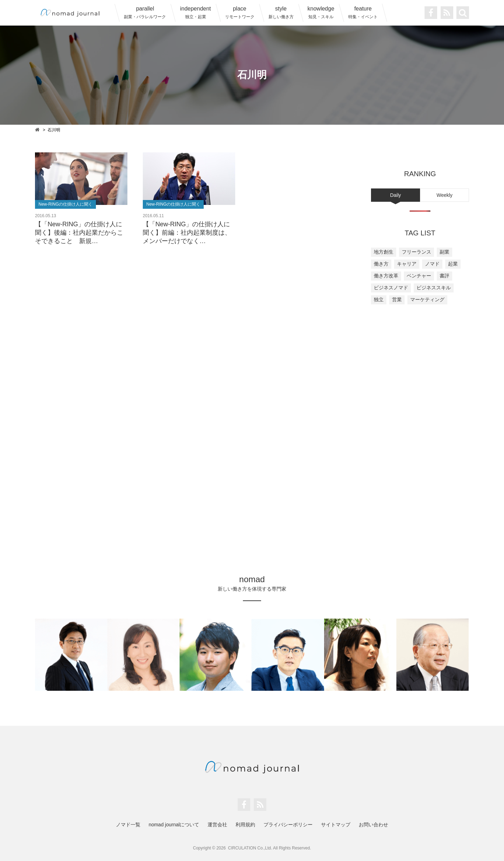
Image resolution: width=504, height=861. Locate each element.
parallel (145, 12)
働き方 (381, 264)
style (281, 12)
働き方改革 (386, 276)
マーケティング (427, 299)
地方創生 (384, 252)
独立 (379, 299)
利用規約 (245, 825)
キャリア (407, 264)
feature (363, 12)
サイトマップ (336, 825)
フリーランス (416, 252)
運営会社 (217, 825)
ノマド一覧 (128, 825)
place (240, 12)
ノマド (432, 264)
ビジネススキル (434, 288)
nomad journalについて (174, 825)
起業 (453, 264)
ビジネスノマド (391, 288)
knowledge (321, 12)
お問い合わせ (373, 825)
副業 (444, 252)
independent (195, 12)
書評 (444, 276)
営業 (397, 299)
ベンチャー (419, 276)
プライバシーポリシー (288, 825)
